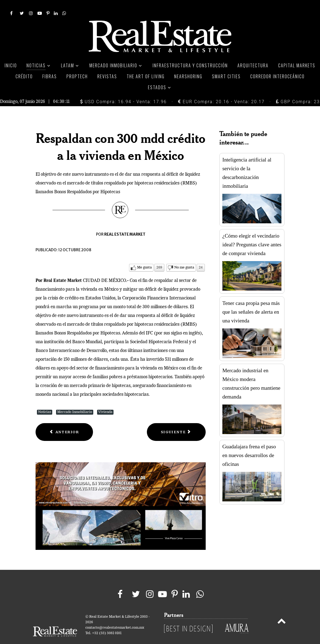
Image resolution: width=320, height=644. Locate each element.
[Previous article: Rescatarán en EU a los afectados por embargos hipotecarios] (64, 420)
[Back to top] (282, 610)
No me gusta (184, 255)
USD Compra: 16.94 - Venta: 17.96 (123, 89)
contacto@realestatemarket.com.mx (115, 616)
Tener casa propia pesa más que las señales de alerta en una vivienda (251, 300)
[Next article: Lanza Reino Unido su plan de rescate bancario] (176, 420)
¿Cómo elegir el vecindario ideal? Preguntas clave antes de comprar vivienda (252, 233)
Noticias (45, 400)
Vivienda (105, 400)
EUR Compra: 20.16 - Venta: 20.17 (221, 89)
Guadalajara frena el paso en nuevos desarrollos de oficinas (249, 443)
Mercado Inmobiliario (75, 400)
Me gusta (144, 255)
